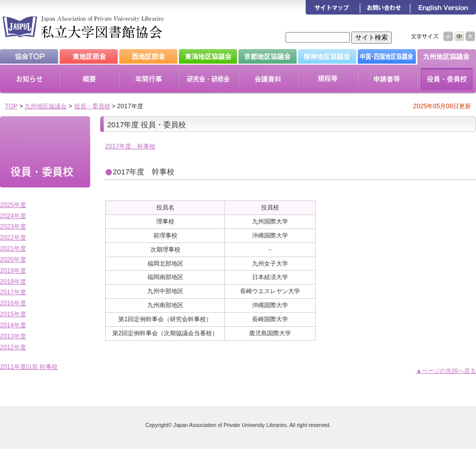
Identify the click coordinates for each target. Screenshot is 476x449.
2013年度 (13, 336)
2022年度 (13, 238)
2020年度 (13, 260)
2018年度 (13, 282)
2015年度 (13, 314)
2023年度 (13, 227)
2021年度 (13, 249)
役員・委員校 (92, 106)
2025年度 (13, 205)
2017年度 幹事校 (130, 146)
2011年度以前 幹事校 (29, 367)
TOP (11, 106)
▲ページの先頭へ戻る (446, 371)
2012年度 (13, 347)
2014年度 (13, 325)
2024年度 (13, 216)
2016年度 (13, 303)
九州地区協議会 (46, 106)
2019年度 (13, 271)
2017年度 (13, 292)
